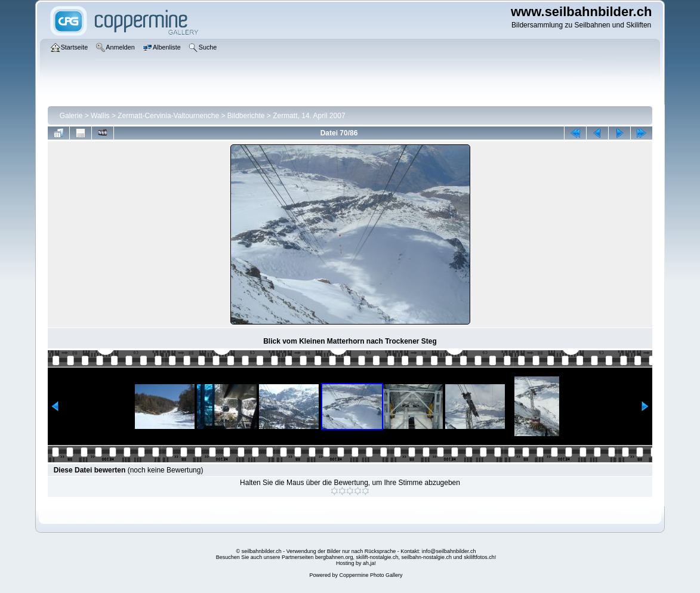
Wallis (100, 116)
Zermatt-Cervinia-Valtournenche (168, 116)
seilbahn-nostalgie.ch (427, 557)
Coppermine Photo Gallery (371, 575)
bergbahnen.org (334, 557)
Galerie (71, 116)
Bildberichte (246, 116)
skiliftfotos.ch (479, 557)
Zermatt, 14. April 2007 (309, 116)
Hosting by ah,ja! (356, 563)
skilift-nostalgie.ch (377, 557)
